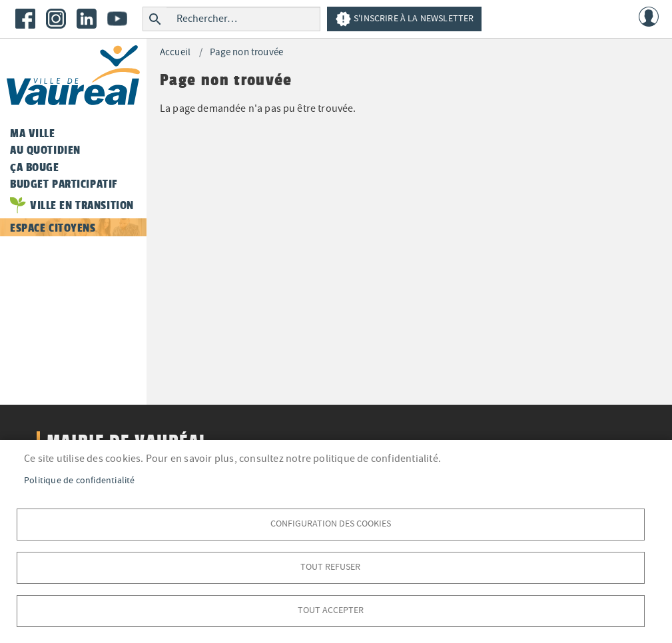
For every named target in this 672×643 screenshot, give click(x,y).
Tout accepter (331, 610)
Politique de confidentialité (80, 480)
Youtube (117, 19)
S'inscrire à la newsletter (404, 19)
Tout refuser (330, 567)
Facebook (25, 19)
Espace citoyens (53, 228)
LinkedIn (87, 19)
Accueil (175, 52)
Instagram (56, 19)
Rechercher (155, 19)
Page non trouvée (246, 52)
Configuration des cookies (331, 524)
